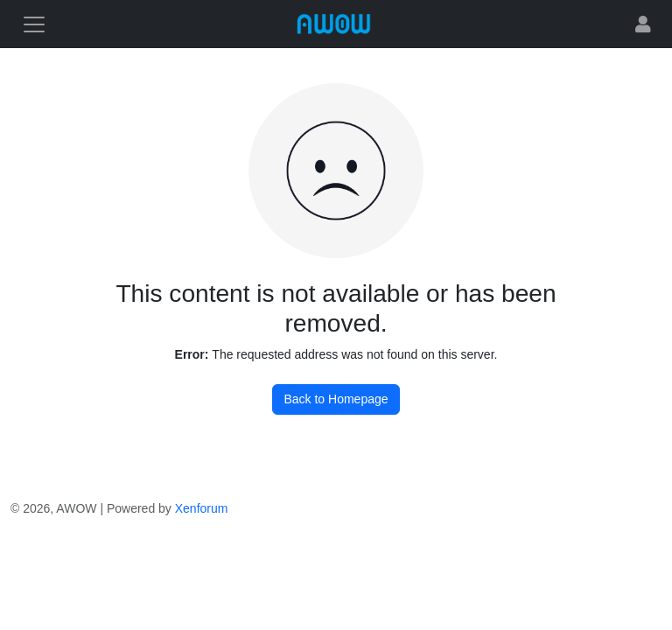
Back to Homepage (336, 399)
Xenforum (202, 508)
